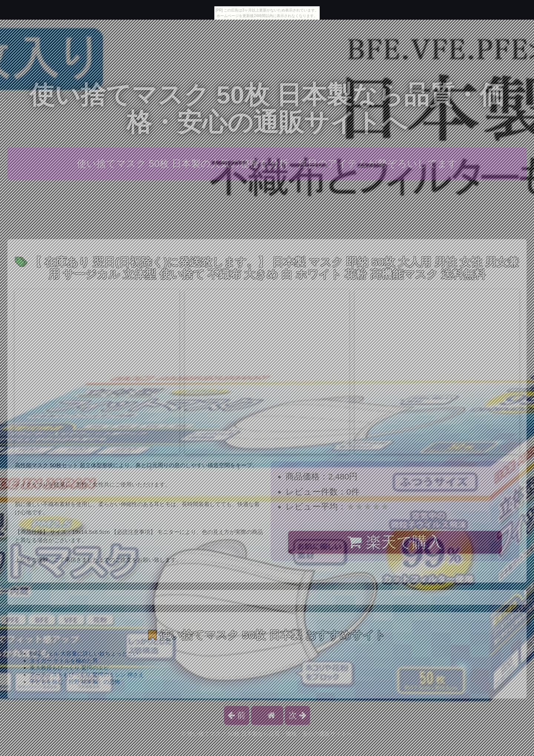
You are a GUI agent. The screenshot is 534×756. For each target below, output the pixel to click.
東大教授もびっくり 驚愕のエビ (69, 668)
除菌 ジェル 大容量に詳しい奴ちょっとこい (84, 653)
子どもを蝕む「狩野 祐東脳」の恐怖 (75, 682)
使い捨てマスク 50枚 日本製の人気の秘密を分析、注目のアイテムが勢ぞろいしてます (267, 164)
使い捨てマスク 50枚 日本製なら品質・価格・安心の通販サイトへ (267, 108)
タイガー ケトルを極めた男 (64, 661)
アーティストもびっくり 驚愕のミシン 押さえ (87, 675)
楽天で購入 (395, 542)
